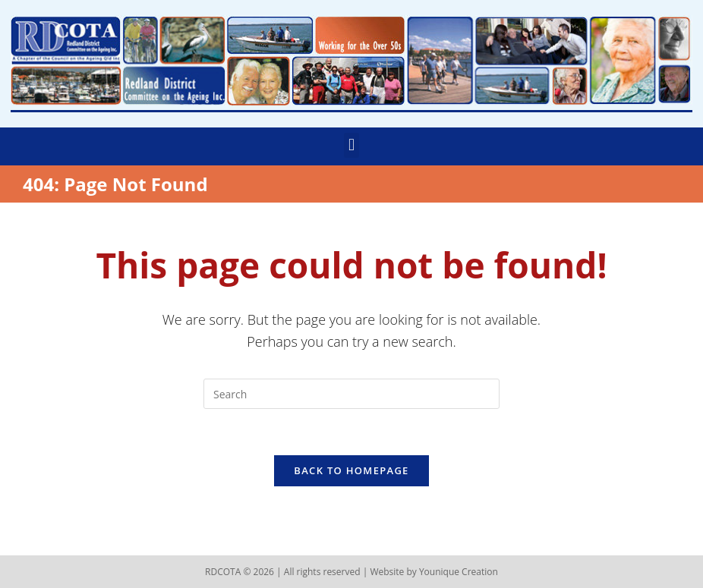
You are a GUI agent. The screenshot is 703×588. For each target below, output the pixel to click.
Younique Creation (459, 572)
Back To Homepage (351, 470)
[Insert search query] (351, 394)
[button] (351, 145)
